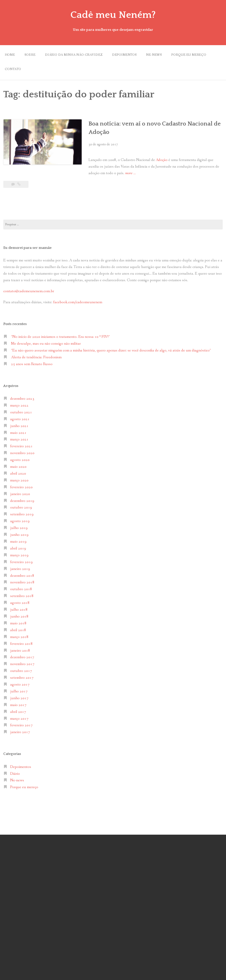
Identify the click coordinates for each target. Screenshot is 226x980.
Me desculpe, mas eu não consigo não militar (46, 344)
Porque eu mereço (189, 55)
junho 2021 (19, 426)
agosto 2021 (20, 419)
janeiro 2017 (20, 732)
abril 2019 (18, 548)
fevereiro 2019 (21, 562)
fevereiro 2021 (21, 446)
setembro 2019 (22, 514)
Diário (15, 774)
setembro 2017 (22, 678)
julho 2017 (19, 691)
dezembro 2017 (22, 657)
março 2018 (19, 637)
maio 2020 (18, 467)
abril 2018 (18, 630)
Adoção (162, 160)
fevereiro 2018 (21, 644)
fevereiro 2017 (21, 725)
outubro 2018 (21, 589)
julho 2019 (19, 528)
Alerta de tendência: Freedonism (36, 357)
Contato (13, 69)
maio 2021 (18, 433)
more (130, 173)
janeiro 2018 (20, 651)
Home (10, 55)
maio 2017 (18, 705)
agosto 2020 (20, 460)
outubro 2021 (21, 412)
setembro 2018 (22, 596)
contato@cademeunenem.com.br (29, 291)
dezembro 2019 (22, 501)
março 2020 (19, 480)
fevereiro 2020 (21, 487)
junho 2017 (19, 698)
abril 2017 (18, 712)
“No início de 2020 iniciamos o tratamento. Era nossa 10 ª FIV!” (60, 337)
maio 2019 (18, 542)
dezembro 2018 (22, 576)
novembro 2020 (22, 453)
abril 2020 (18, 474)
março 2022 (19, 406)
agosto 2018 (20, 603)
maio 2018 (18, 623)
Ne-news (154, 55)
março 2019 (19, 555)
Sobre (30, 55)
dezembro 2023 (22, 399)
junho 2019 (19, 535)
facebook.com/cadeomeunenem (78, 302)
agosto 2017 (20, 685)
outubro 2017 (21, 671)
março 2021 (19, 439)
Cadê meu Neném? (113, 15)
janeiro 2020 (20, 494)
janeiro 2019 (20, 569)
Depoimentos (124, 55)
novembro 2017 (22, 664)
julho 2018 (19, 610)
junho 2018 (19, 617)
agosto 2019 (20, 521)
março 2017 (19, 719)
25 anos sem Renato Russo (32, 364)
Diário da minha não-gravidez (74, 55)
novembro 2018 (22, 582)
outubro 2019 (21, 508)
